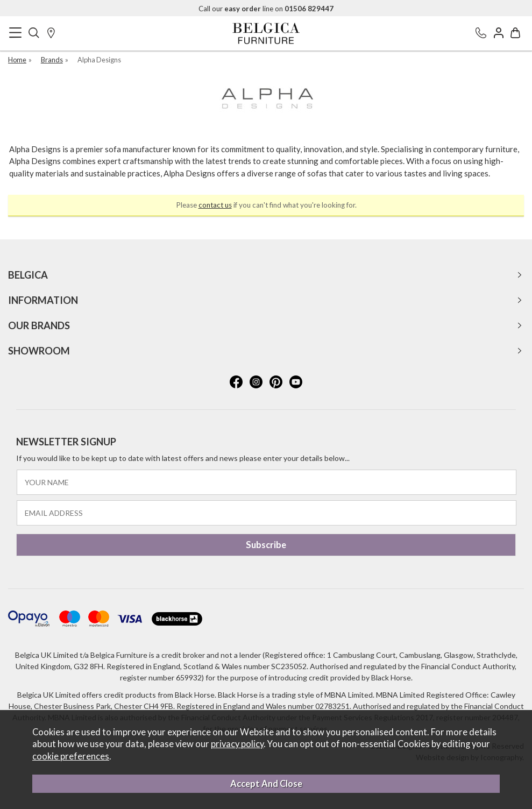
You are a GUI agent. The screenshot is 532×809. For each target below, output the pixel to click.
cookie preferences (71, 756)
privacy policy (237, 744)
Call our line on (266, 9)
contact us (215, 205)
